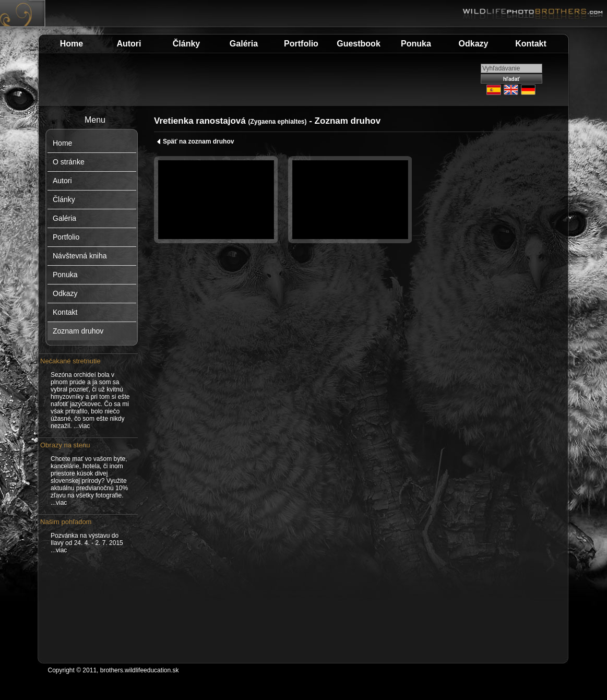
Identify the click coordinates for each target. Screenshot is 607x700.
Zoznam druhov (78, 331)
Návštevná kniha (80, 256)
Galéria (244, 44)
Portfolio (301, 44)
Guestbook (359, 44)
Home (72, 44)
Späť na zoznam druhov (195, 141)
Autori (129, 44)
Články (186, 44)
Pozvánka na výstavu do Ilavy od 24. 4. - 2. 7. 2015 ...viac (87, 543)
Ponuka (416, 44)
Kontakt (531, 44)
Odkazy (474, 44)
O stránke (69, 162)
